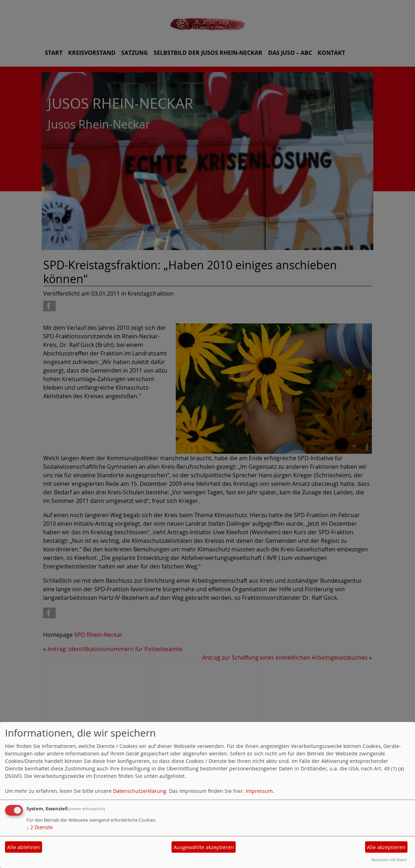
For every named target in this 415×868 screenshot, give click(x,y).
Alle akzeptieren (386, 847)
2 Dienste (40, 827)
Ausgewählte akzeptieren (204, 847)
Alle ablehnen (24, 847)
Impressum (259, 791)
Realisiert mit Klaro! (389, 860)
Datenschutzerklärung (140, 791)
